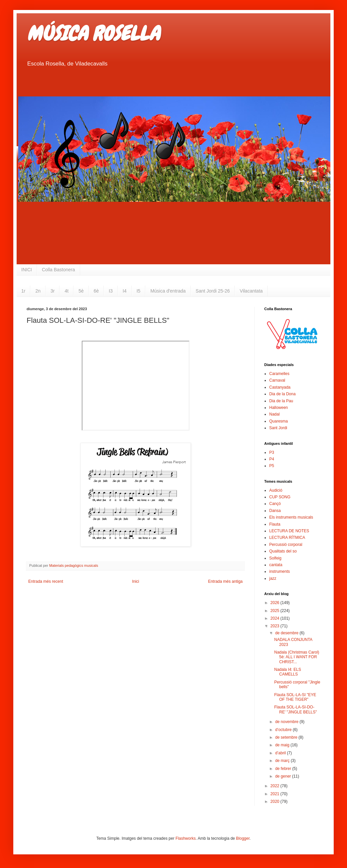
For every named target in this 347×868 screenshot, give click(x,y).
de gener (284, 776)
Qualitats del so (283, 551)
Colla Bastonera (58, 270)
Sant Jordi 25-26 (213, 291)
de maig (283, 745)
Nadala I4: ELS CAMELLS (288, 672)
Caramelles (279, 374)
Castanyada (280, 387)
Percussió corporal (286, 545)
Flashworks (186, 838)
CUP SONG (280, 497)
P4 (272, 459)
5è (81, 291)
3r (53, 291)
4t (66, 291)
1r (23, 291)
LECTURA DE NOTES (289, 531)
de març (283, 761)
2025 (276, 611)
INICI (27, 270)
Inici (135, 581)
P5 (272, 466)
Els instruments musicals (291, 517)
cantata (276, 565)
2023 (276, 626)
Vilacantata (251, 291)
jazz (273, 578)
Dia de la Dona (282, 394)
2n (38, 291)
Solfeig (275, 558)
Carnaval (277, 380)
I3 (111, 291)
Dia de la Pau (281, 401)
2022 (276, 786)
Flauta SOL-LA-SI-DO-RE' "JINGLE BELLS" (296, 709)
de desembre (287, 633)
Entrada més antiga (225, 581)
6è (96, 291)
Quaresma (279, 421)
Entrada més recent (46, 581)
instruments (280, 571)
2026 (276, 603)
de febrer (284, 769)
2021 (276, 794)
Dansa (275, 511)
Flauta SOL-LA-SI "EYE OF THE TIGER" (295, 697)
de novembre (287, 722)
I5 (139, 291)
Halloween (279, 408)
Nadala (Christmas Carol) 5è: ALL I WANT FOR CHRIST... (297, 657)
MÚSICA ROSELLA (93, 33)
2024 (276, 618)
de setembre (287, 737)
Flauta (275, 524)
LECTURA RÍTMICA (287, 538)
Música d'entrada (168, 291)
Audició (276, 490)
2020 (276, 802)
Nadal (274, 414)
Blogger (243, 838)
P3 (272, 452)
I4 (125, 291)
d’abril (281, 753)
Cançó (275, 504)
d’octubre (284, 730)
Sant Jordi (278, 428)
